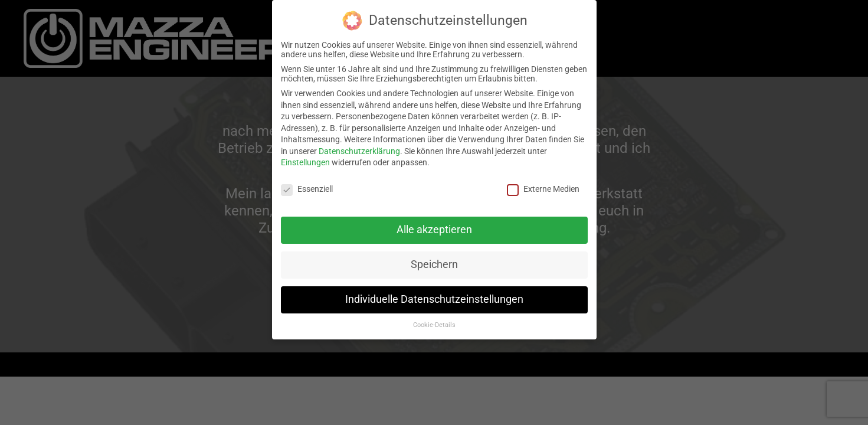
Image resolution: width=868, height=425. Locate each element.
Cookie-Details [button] (434, 325)
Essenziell (307, 189)
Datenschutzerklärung (359, 151)
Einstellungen (305, 162)
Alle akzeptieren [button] (434, 230)
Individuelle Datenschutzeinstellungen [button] (434, 299)
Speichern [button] (434, 264)
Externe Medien (543, 189)
